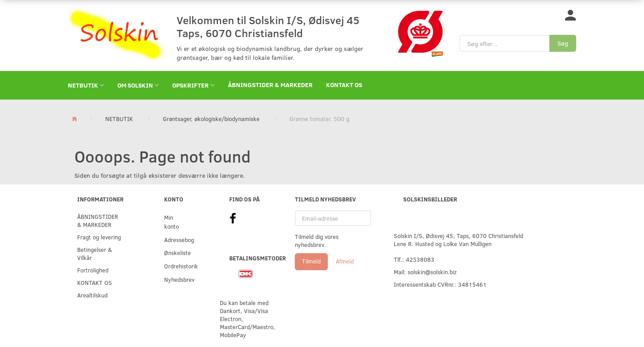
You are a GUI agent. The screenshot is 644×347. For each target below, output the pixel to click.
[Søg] (563, 43)
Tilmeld (311, 261)
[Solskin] (116, 35)
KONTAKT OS (344, 85)
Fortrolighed (93, 270)
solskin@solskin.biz (432, 272)
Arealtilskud (92, 295)
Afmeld (345, 261)
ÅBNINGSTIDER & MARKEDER (270, 85)
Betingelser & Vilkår (95, 253)
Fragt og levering (99, 237)
